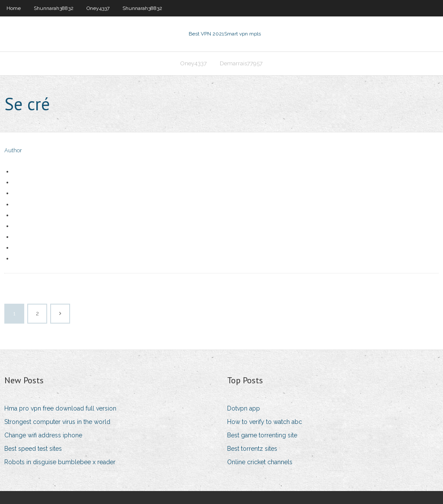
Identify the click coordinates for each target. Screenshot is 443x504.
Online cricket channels (260, 462)
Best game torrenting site (262, 435)
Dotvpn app (244, 408)
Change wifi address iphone (43, 435)
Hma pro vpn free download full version (60, 408)
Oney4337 (98, 8)
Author (13, 150)
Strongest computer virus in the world (57, 422)
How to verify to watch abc (265, 422)
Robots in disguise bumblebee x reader (60, 462)
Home (14, 8)
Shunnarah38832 (54, 8)
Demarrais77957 (241, 63)
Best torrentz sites (252, 449)
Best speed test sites (33, 449)
